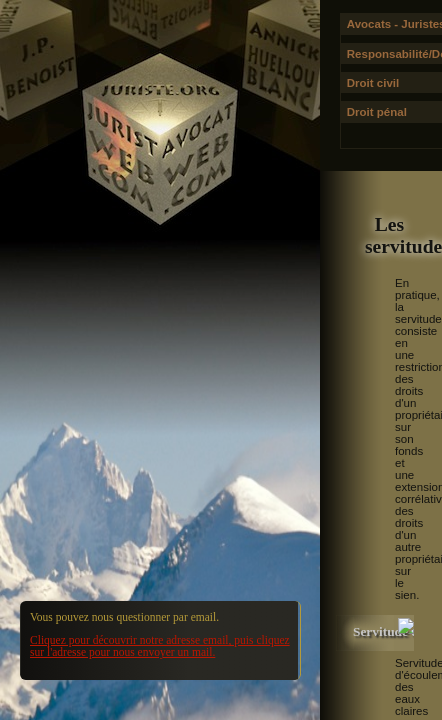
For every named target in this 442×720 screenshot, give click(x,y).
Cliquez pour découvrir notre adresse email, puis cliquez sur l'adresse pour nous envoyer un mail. (160, 646)
